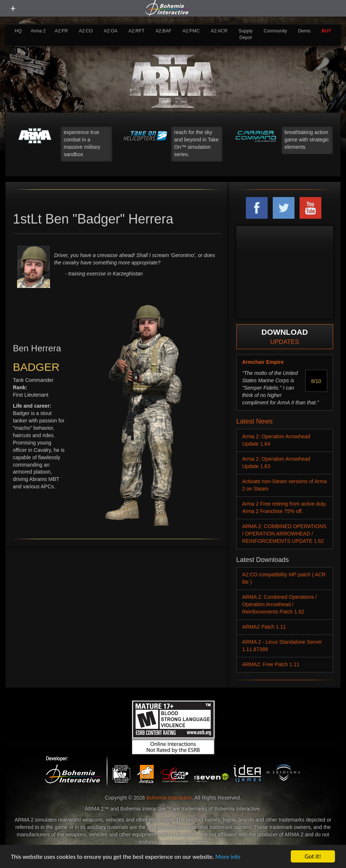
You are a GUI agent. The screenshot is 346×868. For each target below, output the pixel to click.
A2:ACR (219, 31)
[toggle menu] (13, 8)
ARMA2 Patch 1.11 (264, 627)
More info (228, 857)
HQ (18, 31)
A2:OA (111, 31)
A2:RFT (136, 31)
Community (275, 31)
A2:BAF (163, 31)
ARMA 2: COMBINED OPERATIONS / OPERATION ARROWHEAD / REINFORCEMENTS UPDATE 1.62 (284, 534)
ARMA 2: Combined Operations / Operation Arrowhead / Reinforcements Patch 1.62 (280, 604)
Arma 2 (38, 31)
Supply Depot (246, 34)
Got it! (313, 856)
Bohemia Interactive (169, 798)
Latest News (255, 421)
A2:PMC (191, 31)
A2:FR (61, 31)
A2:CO (86, 31)
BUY (326, 31)
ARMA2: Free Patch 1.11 (271, 664)
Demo (304, 31)
